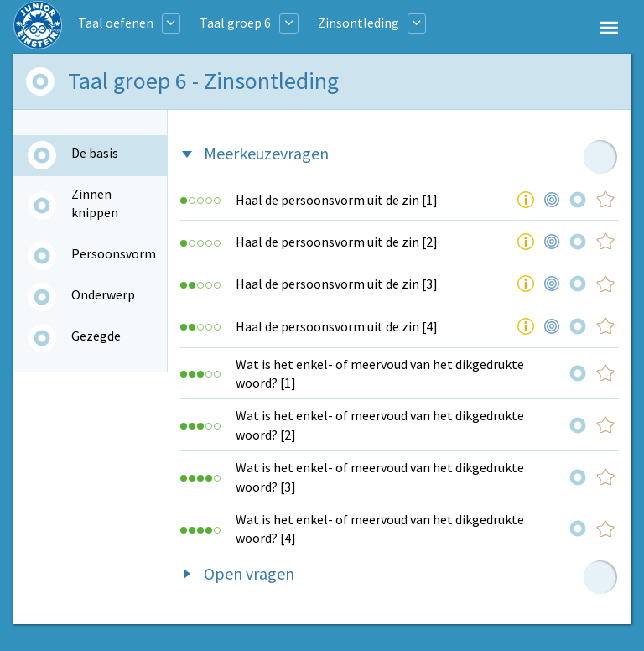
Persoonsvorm (114, 253)
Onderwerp (103, 294)
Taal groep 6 (235, 23)
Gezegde (96, 336)
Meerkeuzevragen (266, 153)
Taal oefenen (116, 23)
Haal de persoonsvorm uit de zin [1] (337, 200)
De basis (95, 153)
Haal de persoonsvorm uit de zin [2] (337, 242)
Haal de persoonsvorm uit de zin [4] (337, 326)
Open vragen (249, 573)
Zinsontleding (358, 23)
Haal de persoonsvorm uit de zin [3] (337, 284)
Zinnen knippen (95, 203)
